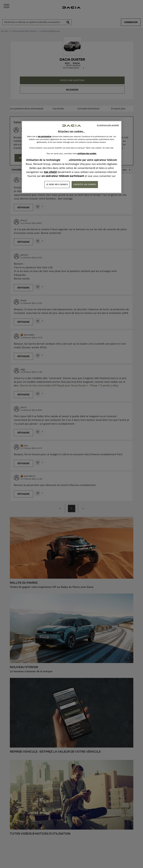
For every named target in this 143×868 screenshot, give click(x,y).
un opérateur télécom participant (63, 176)
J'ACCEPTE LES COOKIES (85, 184)
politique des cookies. (87, 154)
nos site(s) (50, 172)
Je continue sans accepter (108, 125)
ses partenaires (45, 136)
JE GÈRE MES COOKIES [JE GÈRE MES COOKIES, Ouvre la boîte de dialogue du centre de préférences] (57, 184)
